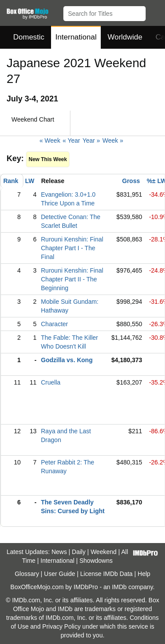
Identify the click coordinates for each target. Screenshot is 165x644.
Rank (11, 181)
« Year (71, 140)
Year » (91, 140)
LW (30, 181)
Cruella (51, 382)
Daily (79, 552)
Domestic (29, 37)
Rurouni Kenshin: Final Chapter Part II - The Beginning (72, 279)
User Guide (60, 574)
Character (54, 324)
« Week (50, 140)
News (59, 552)
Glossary (27, 574)
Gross (131, 181)
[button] (154, 12)
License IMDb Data (106, 574)
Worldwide (125, 37)
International (76, 37)
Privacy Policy (61, 626)
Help (144, 574)
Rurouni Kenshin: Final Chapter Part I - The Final (72, 248)
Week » (113, 140)
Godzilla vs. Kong (67, 360)
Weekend (104, 552)
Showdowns (96, 561)
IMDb (119, 587)
